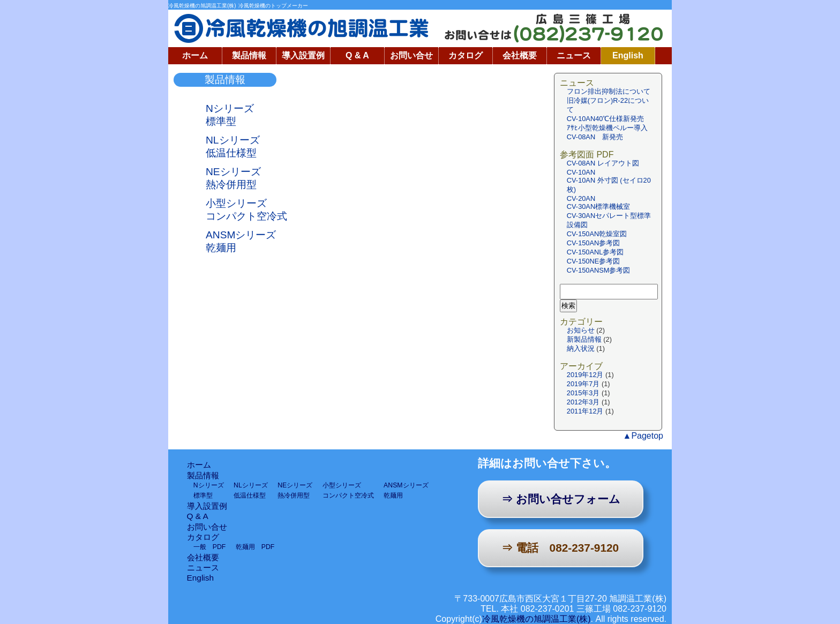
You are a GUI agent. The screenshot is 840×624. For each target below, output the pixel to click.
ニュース (574, 55)
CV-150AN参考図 (593, 243)
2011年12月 (585, 411)
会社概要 (520, 55)
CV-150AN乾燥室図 (597, 234)
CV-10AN (581, 172)
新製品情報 (584, 339)
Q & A (357, 55)
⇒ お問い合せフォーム (561, 499)
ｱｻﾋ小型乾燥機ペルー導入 (607, 128)
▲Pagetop (643, 436)
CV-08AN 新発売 (595, 137)
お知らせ (581, 330)
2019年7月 (583, 384)
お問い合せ (411, 55)
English (628, 55)
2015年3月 (583, 393)
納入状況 (581, 348)
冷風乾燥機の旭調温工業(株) (537, 619)
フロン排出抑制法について (609, 91)
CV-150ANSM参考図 (599, 270)
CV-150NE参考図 (593, 261)
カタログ (466, 55)
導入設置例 (303, 55)
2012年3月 (583, 402)
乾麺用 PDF (255, 547)
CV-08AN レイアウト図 (603, 163)
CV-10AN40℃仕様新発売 (609, 119)
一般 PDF (210, 547)
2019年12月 (585, 375)
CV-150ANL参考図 (595, 252)
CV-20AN (581, 198)
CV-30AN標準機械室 (598, 206)
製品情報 (249, 55)
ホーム (195, 55)
